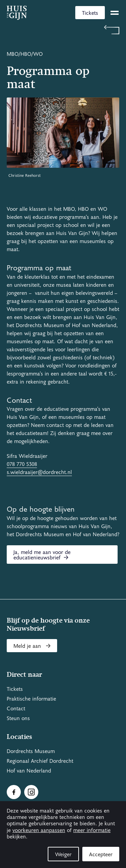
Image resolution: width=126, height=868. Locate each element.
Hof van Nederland (29, 771)
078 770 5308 (22, 464)
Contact (16, 709)
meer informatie (92, 830)
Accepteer (101, 855)
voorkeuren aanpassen (39, 830)
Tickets (90, 13)
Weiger (63, 855)
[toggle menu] (115, 13)
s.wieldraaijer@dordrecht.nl (39, 472)
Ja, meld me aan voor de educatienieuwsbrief (42, 555)
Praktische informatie (31, 699)
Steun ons (18, 718)
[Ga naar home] (17, 13)
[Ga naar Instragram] (31, 792)
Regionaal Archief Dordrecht (40, 761)
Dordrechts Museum (31, 751)
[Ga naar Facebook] (14, 792)
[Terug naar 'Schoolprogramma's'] (63, 30)
